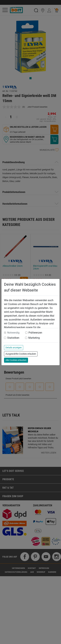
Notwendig (13, 333)
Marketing (34, 338)
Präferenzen (35, 333)
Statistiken (13, 338)
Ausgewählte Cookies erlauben (21, 354)
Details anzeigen (14, 348)
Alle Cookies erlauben (16, 360)
